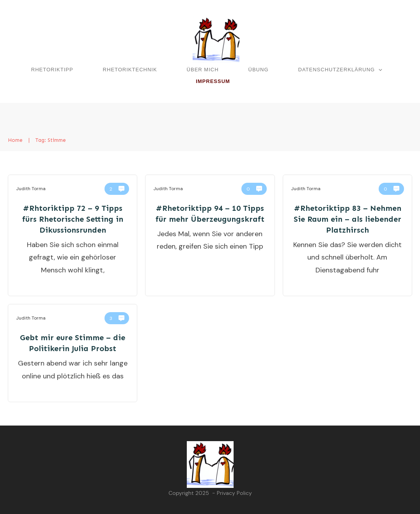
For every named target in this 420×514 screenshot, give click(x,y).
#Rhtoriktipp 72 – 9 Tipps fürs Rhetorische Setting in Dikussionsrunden (73, 219)
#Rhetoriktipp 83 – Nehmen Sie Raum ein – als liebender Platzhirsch (347, 219)
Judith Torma (31, 189)
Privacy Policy (234, 493)
